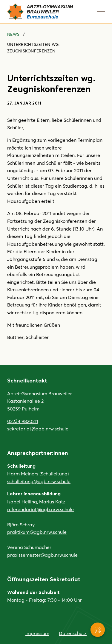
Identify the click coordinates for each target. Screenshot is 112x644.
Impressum (37, 633)
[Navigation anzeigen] (101, 11)
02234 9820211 (23, 421)
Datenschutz (73, 633)
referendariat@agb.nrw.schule (40, 509)
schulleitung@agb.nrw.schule (39, 481)
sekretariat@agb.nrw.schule (38, 428)
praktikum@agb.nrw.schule (37, 532)
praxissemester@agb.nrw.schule (42, 555)
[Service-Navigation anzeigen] (98, 630)
